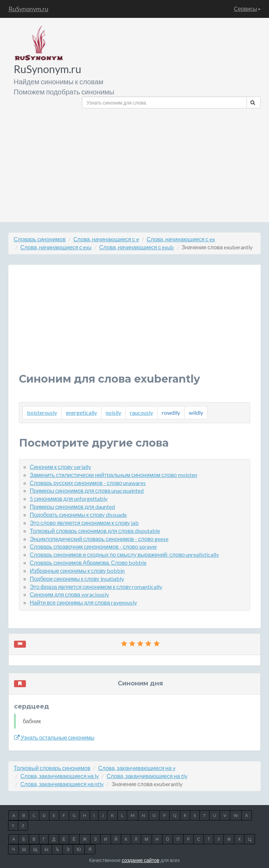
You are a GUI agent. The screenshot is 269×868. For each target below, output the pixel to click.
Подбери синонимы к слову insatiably (77, 579)
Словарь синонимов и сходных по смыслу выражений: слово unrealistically (124, 554)
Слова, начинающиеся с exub (136, 247)
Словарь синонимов (40, 239)
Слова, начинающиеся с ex (181, 239)
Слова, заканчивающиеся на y (137, 768)
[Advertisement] (171, 163)
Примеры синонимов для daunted (72, 507)
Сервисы (247, 9)
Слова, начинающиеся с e (106, 239)
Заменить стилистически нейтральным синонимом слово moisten (113, 475)
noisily (113, 412)
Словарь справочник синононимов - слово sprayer (94, 546)
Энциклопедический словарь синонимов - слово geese (99, 539)
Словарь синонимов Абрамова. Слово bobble (88, 563)
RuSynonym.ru (28, 9)
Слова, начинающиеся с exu (56, 247)
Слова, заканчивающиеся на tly (147, 776)
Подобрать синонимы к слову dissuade (78, 515)
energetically (81, 412)
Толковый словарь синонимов (52, 768)
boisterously (42, 412)
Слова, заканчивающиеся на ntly (62, 784)
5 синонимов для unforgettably (69, 499)
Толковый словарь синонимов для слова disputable (95, 531)
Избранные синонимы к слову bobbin (77, 571)
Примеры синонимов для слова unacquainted (87, 490)
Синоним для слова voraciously (69, 594)
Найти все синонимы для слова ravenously (83, 602)
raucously (142, 412)
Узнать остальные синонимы (54, 737)
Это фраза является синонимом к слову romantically (96, 587)
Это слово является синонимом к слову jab (84, 523)
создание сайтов (141, 860)
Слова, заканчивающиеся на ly (60, 776)
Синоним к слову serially (60, 467)
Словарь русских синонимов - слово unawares (88, 483)
